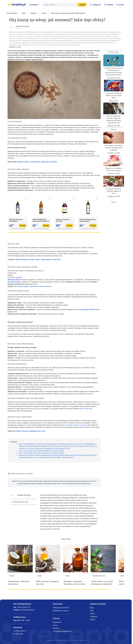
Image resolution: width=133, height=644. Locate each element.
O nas (55, 625)
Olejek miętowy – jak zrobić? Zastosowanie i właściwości (102, 583)
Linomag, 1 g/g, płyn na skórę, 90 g (63, 220)
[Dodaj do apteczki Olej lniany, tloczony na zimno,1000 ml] (26, 199)
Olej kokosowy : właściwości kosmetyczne (19, 583)
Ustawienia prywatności (62, 631)
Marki (92, 614)
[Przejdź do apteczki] (109, 5)
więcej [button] (24, 229)
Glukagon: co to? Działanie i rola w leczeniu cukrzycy (114, 169)
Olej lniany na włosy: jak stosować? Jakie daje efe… (69, 13)
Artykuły (33, 13)
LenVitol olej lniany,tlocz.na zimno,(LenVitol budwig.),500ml (88, 220)
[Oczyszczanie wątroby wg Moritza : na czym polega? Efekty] (114, 86)
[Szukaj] (75, 5)
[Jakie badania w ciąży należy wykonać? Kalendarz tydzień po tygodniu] (114, 138)
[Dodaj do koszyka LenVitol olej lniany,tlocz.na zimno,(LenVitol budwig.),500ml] (93, 226)
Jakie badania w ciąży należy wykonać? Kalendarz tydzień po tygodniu (114, 148)
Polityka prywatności (61, 608)
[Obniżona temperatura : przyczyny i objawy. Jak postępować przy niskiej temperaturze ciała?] (114, 108)
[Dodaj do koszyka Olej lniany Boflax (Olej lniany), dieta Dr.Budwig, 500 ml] (46, 226)
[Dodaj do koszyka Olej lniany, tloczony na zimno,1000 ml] (22, 226)
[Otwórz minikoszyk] (120, 5)
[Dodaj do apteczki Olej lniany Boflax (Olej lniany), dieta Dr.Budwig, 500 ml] (50, 199)
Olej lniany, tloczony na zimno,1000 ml (16, 220)
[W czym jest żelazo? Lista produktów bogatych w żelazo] (114, 181)
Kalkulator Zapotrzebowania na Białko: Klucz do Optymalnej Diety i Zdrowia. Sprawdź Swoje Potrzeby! (114, 72)
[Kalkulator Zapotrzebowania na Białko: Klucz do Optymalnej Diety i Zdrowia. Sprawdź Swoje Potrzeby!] (114, 60)
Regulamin (57, 622)
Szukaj (82, 5)
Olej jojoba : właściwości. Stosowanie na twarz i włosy (74, 583)
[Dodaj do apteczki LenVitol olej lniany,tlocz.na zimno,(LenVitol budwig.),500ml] (97, 199)
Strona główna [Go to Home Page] (12, 13)
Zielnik (93, 619)
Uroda (44, 13)
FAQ (92, 611)
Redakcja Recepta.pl (23, 26)
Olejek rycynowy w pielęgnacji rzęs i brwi (48, 583)
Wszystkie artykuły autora (20, 502)
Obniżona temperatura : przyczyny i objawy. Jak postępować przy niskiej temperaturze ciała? (114, 119)
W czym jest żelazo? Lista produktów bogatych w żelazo (114, 191)
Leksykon (94, 616)
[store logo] (17, 5)
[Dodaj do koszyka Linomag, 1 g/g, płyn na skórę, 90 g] (69, 226)
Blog (24, 13)
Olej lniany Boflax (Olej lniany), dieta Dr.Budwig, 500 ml (41, 220)
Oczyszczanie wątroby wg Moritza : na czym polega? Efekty (114, 95)
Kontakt (56, 628)
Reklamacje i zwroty (61, 611)
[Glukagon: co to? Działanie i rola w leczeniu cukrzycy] (114, 161)
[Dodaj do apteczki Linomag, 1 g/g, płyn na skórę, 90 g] (73, 199)
